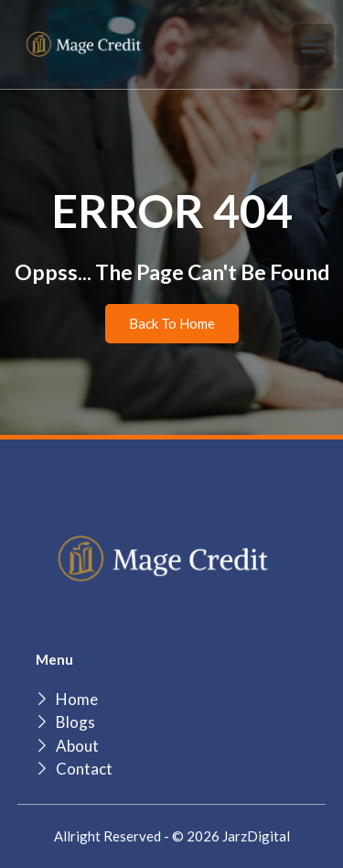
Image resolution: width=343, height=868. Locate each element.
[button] (313, 44)
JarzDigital (256, 836)
